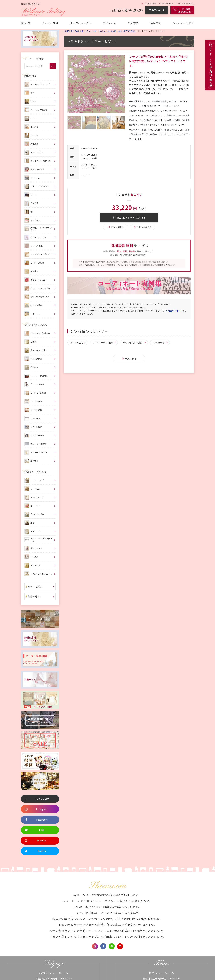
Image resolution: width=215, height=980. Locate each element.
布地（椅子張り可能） (127, 31)
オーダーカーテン (81, 23)
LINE (112, 946)
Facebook (103, 946)
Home (66, 31)
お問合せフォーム (174, 311)
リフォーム (110, 23)
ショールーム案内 (183, 23)
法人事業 (133, 23)
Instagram (95, 946)
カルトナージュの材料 (107, 31)
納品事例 (156, 23)
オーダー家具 (50, 23)
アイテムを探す (77, 31)
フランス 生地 (91, 31)
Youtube (120, 946)
